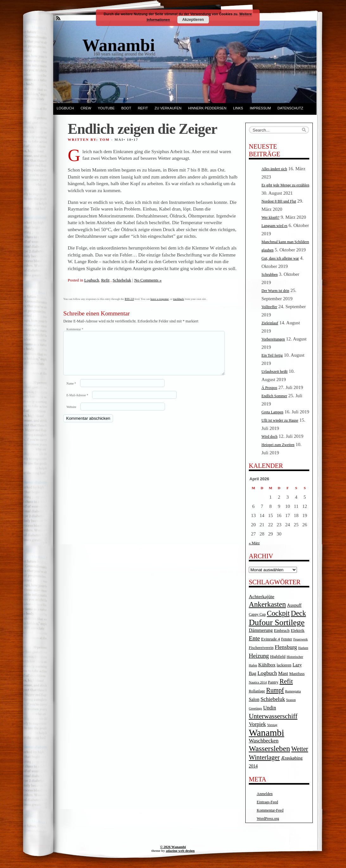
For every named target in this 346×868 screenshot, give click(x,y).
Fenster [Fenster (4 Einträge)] (287, 639)
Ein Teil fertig (272, 355)
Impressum (260, 108)
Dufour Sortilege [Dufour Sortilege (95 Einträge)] (277, 622)
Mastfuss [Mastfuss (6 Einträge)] (297, 674)
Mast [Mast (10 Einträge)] (283, 673)
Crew (86, 108)
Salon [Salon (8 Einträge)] (254, 699)
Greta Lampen (272, 412)
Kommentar (75, 329)
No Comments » (148, 280)
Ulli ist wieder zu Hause (280, 420)
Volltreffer (269, 307)
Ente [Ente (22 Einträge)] (254, 638)
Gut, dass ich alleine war (280, 258)
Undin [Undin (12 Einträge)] (270, 708)
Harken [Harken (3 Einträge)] (303, 648)
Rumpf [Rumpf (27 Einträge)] (275, 690)
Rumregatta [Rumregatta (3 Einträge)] (293, 691)
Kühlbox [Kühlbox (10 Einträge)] (267, 665)
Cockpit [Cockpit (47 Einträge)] (278, 613)
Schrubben (270, 275)
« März (254, 543)
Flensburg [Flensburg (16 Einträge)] (286, 647)
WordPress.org (268, 819)
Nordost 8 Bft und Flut (279, 201)
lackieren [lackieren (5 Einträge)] (284, 665)
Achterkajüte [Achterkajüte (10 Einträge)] (261, 596)
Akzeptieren (193, 20)
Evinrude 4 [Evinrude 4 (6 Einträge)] (271, 639)
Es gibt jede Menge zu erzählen (285, 185)
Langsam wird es (274, 226)
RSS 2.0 (129, 299)
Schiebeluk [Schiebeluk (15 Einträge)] (273, 699)
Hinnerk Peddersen (207, 108)
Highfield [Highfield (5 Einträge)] (278, 657)
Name (71, 391)
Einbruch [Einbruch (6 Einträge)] (282, 630)
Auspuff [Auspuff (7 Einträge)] (294, 605)
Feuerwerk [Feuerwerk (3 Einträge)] (300, 639)
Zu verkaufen (168, 108)
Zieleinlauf (270, 323)
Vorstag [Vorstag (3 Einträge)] (272, 725)
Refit (143, 108)
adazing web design (180, 851)
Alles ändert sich (274, 169)
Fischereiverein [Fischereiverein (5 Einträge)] (261, 648)
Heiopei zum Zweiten (278, 445)
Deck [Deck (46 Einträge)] (299, 613)
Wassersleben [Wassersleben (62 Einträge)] (269, 748)
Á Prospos (269, 388)
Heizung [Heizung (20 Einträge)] (259, 656)
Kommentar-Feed (270, 810)
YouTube (106, 108)
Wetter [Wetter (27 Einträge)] (300, 749)
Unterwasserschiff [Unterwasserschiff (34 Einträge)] (273, 716)
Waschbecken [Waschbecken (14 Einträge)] (264, 741)
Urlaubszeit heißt (274, 372)
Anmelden (265, 794)
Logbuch (65, 108)
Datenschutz (290, 108)
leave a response (160, 299)
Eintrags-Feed (267, 802)
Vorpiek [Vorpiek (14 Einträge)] (257, 724)
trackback (179, 299)
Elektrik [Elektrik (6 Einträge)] (297, 630)
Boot (126, 108)
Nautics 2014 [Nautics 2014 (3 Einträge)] (258, 682)
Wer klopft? (271, 217)
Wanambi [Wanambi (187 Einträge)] (267, 733)
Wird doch (270, 437)
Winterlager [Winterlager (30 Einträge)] (264, 757)
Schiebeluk (122, 280)
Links (238, 108)
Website (71, 415)
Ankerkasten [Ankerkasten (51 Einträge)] (267, 604)
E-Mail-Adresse (77, 403)
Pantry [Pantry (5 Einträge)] (273, 682)
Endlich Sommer (274, 396)
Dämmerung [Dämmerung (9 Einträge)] (261, 630)
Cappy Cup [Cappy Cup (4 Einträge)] (257, 615)
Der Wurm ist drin (275, 291)
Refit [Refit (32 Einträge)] (286, 681)
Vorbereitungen (273, 339)
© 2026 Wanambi (173, 847)
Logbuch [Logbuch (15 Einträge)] (267, 673)
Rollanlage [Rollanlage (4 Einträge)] (257, 691)
